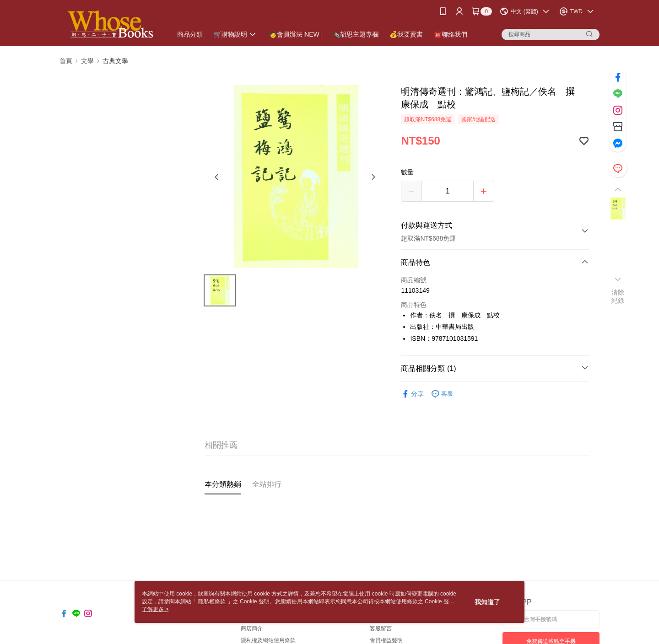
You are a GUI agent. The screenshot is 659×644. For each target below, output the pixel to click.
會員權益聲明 (386, 640)
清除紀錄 (618, 296)
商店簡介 (252, 628)
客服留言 (381, 628)
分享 (412, 394)
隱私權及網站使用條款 (268, 640)
